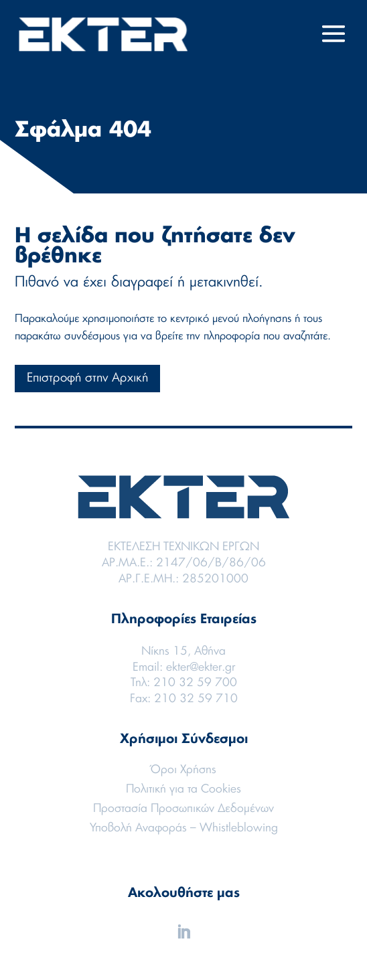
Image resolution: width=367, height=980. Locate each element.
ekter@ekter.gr (201, 667)
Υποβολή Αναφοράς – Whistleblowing (184, 828)
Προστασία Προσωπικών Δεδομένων (183, 808)
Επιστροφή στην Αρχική (87, 378)
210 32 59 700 (195, 682)
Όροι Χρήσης (183, 769)
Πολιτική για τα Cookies (183, 789)
